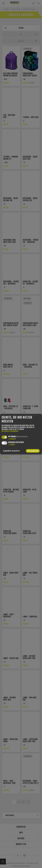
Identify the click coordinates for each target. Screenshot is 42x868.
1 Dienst (12, 445)
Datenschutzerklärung (10, 431)
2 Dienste (12, 439)
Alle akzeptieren (33, 451)
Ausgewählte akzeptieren (11, 451)
